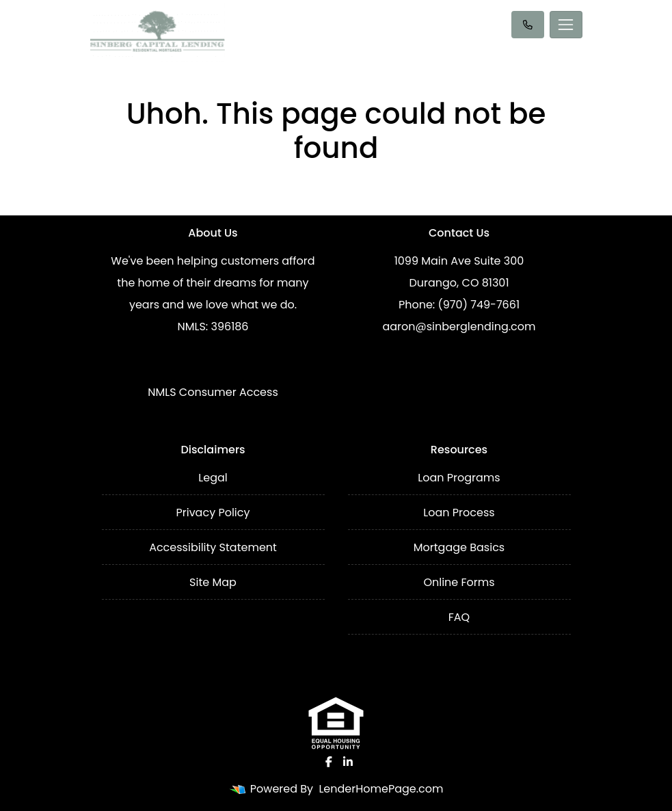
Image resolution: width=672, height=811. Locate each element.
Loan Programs (459, 478)
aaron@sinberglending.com (459, 327)
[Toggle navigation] (566, 25)
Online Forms (459, 582)
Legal (213, 478)
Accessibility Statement (213, 547)
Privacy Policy (213, 513)
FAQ (459, 617)
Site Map (213, 582)
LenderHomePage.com (381, 789)
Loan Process (459, 513)
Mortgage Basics (459, 547)
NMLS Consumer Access (213, 392)
